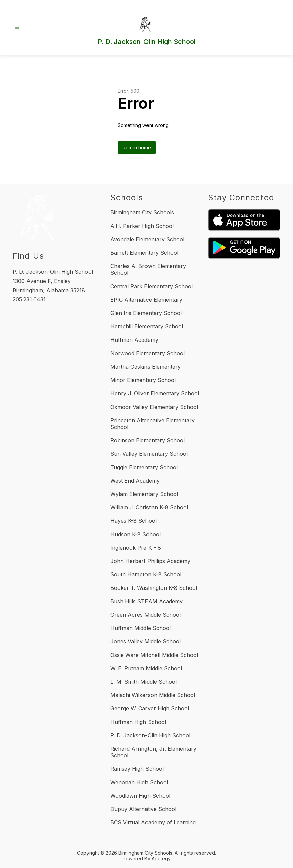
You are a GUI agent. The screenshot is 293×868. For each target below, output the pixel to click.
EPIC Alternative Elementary (146, 300)
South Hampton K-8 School (146, 574)
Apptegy (161, 858)
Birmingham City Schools (142, 212)
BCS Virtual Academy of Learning (153, 822)
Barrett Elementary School (144, 253)
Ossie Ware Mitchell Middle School (154, 655)
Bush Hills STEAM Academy (146, 601)
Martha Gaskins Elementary (145, 367)
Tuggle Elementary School (144, 467)
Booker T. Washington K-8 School (154, 588)
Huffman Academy (134, 340)
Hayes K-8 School (133, 521)
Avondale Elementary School (147, 239)
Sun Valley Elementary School (149, 454)
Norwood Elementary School (148, 353)
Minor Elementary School (143, 380)
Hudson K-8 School (135, 534)
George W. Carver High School (150, 708)
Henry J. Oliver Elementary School (155, 393)
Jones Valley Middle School (145, 641)
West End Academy (135, 481)
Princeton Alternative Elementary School (153, 424)
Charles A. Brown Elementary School (148, 269)
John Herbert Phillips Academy (150, 561)
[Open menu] (17, 28)
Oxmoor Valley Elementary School (154, 407)
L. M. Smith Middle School (143, 682)
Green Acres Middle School (145, 615)
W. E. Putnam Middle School (146, 668)
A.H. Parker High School (142, 226)
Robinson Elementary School (148, 440)
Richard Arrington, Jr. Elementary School (153, 752)
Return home (137, 148)
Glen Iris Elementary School (146, 313)
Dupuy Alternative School (143, 809)
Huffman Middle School (140, 628)
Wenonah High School (139, 782)
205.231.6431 (29, 299)
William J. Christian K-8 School (149, 507)
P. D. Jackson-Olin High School (150, 735)
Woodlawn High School (140, 796)
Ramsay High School (137, 769)
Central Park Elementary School (152, 286)
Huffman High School (138, 722)
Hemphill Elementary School (147, 326)
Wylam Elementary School (144, 494)
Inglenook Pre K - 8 (136, 548)
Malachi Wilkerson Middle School (153, 695)
